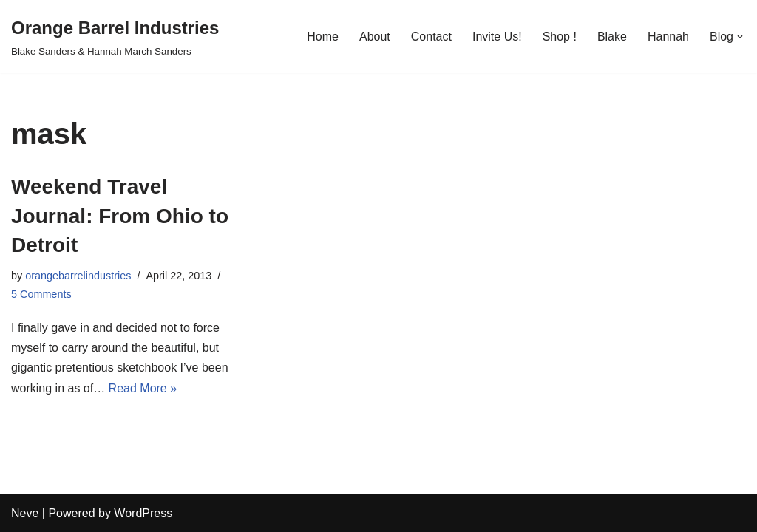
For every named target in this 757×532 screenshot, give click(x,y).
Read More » (143, 388)
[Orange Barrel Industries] (115, 37)
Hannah (668, 37)
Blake (612, 37)
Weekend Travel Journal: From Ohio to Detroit (120, 215)
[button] (740, 37)
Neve (25, 513)
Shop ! (560, 37)
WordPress (143, 513)
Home (323, 37)
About (375, 37)
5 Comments (41, 294)
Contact (431, 37)
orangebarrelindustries (78, 276)
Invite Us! (497, 37)
